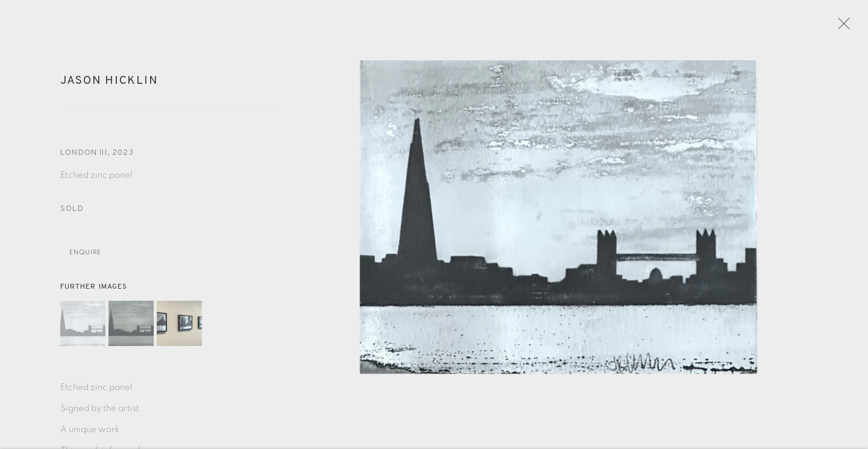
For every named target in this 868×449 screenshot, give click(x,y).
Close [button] (848, 27)
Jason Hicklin (109, 85)
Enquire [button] (85, 257)
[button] (83, 328)
